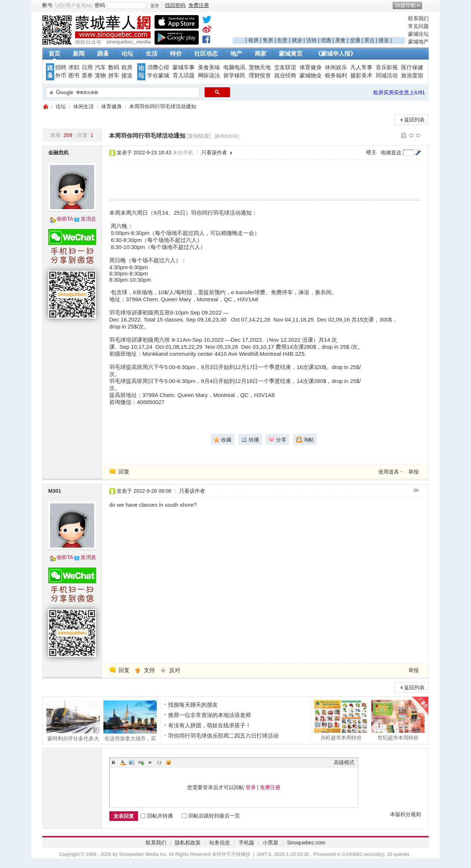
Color (123, 762)
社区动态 (206, 54)
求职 (74, 67)
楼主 (371, 152)
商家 (261, 54)
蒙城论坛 (418, 34)
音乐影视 (387, 67)
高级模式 (344, 762)
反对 (175, 670)
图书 (74, 75)
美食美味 (209, 67)
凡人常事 (361, 67)
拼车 (114, 75)
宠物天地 (260, 67)
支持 (150, 670)
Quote (150, 762)
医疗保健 (412, 67)
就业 (297, 40)
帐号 (47, 5)
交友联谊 (285, 67)
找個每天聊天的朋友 (193, 705)
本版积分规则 (406, 814)
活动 (311, 40)
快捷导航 (406, 5)
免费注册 (270, 787)
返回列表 (414, 120)
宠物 (100, 75)
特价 (176, 54)
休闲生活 (84, 106)
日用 (87, 67)
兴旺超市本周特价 (341, 720)
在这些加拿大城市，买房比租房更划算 (130, 721)
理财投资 (260, 75)
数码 (114, 67)
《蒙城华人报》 (336, 54)
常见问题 (418, 26)
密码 (100, 5)
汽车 (100, 67)
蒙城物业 (311, 75)
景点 (369, 40)
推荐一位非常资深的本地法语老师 (210, 715)
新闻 (79, 54)
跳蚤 (103, 54)
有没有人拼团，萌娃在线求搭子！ (210, 725)
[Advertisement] (319, 26)
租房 (254, 40)
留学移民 (234, 75)
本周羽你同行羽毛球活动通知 (163, 106)
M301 (55, 491)
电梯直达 (391, 152)
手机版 (247, 843)
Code (159, 762)
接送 (384, 40)
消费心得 (158, 67)
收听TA (65, 219)
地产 (236, 54)
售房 (268, 40)
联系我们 (418, 18)
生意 (282, 40)
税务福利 (336, 75)
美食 (340, 40)
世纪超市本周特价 (398, 720)
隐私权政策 (188, 843)
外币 (61, 75)
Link (141, 762)
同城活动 (387, 75)
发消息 (88, 219)
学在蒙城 (158, 75)
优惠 (326, 40)
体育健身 (311, 67)
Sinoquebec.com (306, 843)
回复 (124, 472)
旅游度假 (412, 75)
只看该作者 (214, 152)
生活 (152, 54)
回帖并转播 (157, 816)
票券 (87, 75)
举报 (414, 472)
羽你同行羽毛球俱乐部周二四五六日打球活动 (223, 736)
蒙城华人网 (45, 107)
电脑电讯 (234, 67)
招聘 (61, 67)
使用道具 (389, 472)
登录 (251, 787)
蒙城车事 (184, 67)
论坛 (127, 54)
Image (132, 762)
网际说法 (209, 75)
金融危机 (59, 152)
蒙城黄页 (291, 54)
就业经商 (285, 75)
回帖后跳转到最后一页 (211, 816)
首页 (54, 54)
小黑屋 (270, 843)
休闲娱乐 (336, 67)
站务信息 (220, 843)
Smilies (169, 762)
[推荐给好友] (227, 136)
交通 (355, 40)
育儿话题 (184, 75)
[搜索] (122, 92)
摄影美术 (361, 75)
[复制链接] (199, 136)
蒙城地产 (418, 42)
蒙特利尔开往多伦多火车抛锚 (73, 721)
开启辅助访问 (427, 5)
